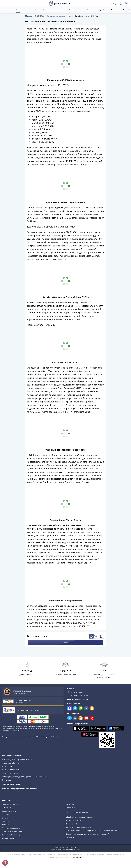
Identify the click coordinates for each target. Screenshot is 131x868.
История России (102, 10)
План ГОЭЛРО (8, 766)
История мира (115, 10)
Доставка (5, 814)
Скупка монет (71, 808)
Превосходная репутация (12, 831)
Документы (70, 837)
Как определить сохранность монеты (17, 760)
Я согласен (77, 857)
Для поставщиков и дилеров (77, 812)
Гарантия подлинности (11, 828)
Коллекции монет (49, 10)
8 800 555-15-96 (77, 692)
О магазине (6, 808)
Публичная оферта (73, 820)
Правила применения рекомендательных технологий (87, 834)
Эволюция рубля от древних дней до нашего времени (24, 777)
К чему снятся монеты (11, 770)
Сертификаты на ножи (77, 10)
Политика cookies (72, 824)
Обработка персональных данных (79, 817)
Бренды (37, 10)
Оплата (5, 818)
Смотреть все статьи (11, 784)
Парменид (6, 780)
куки (25, 854)
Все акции (70, 804)
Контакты (6, 821)
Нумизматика (27, 10)
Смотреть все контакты (78, 699)
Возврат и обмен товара (12, 835)
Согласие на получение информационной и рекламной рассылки (92, 831)
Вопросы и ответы (9, 811)
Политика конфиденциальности (78, 827)
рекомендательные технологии (74, 854)
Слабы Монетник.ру (10, 804)
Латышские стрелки (10, 773)
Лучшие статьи (8, 10)
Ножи (18, 10)
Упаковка (5, 825)
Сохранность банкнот (11, 763)
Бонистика (91, 10)
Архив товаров (8, 838)
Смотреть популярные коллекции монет (20, 788)
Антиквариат (62, 10)
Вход (113, 4)
